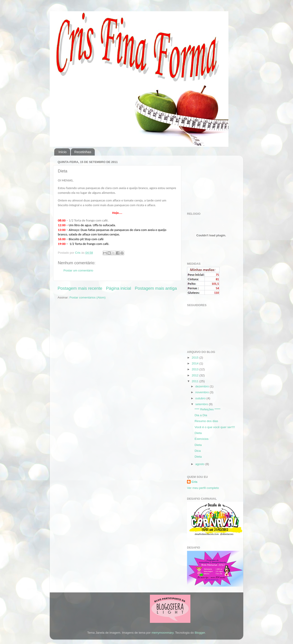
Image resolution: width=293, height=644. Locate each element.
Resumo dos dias (206, 421)
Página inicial (118, 288)
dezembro (203, 386)
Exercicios (202, 439)
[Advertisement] (210, 181)
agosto (200, 464)
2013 (196, 369)
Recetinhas (83, 152)
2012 (196, 375)
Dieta (198, 433)
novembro (203, 392)
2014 (196, 363)
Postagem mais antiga (156, 288)
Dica (198, 451)
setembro (202, 404)
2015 (196, 358)
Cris (194, 482)
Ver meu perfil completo (203, 488)
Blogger (200, 633)
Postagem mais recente (80, 288)
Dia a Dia (201, 415)
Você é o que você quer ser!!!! (215, 427)
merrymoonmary (162, 633)
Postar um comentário (78, 270)
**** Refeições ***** (208, 409)
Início (63, 152)
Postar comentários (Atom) (88, 297)
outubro (201, 398)
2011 (196, 381)
